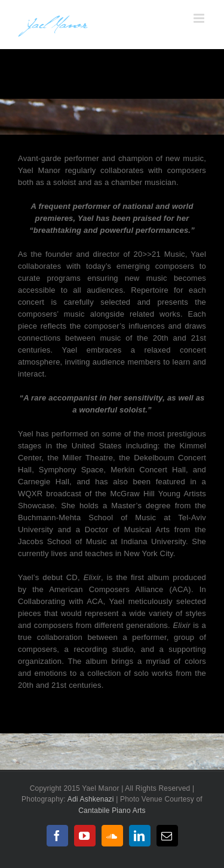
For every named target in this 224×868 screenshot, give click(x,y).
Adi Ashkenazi (92, 799)
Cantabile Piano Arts (112, 811)
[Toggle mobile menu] (200, 18)
